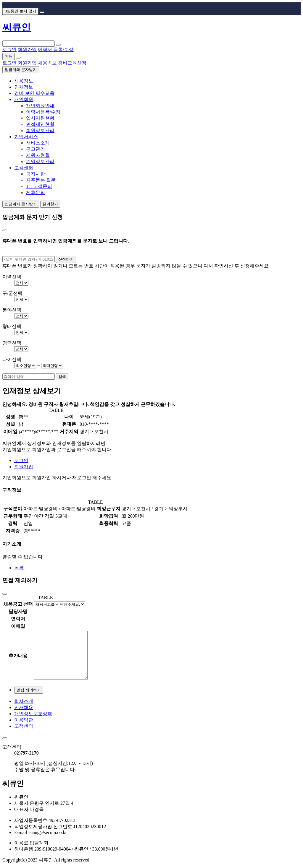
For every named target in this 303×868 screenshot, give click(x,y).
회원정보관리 (40, 130)
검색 (62, 377)
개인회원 (24, 99)
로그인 (21, 460)
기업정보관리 (40, 161)
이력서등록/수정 (43, 112)
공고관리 (36, 149)
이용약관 (24, 720)
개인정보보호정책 (33, 714)
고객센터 (24, 168)
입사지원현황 (40, 118)
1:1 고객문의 (39, 186)
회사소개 (24, 701)
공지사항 (36, 174)
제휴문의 (36, 192)
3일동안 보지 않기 (20, 11)
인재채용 (24, 707)
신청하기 (66, 259)
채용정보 (24, 81)
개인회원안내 (40, 106)
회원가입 (24, 467)
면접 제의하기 (29, 690)
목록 (19, 568)
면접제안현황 (40, 124)
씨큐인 (17, 27)
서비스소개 (38, 143)
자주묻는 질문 (41, 180)
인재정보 (24, 87)
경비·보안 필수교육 (34, 93)
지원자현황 (38, 155)
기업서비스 (26, 137)
